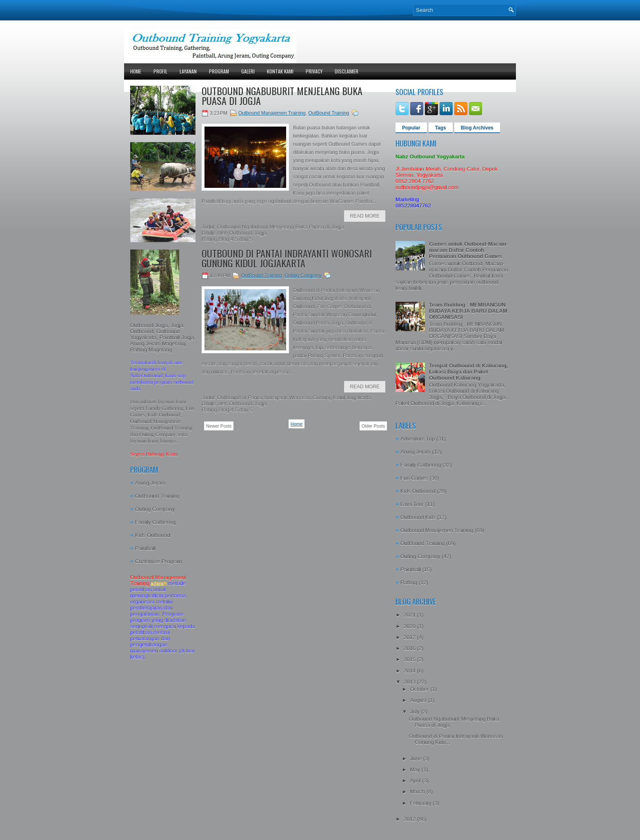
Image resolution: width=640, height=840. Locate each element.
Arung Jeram (150, 483)
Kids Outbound (153, 535)
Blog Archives (477, 128)
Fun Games (414, 478)
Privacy (314, 71)
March (418, 792)
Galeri (248, 71)
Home (136, 71)
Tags (441, 128)
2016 (410, 648)
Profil (160, 71)
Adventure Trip (418, 439)
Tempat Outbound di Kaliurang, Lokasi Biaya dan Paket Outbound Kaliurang (468, 372)
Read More (365, 216)
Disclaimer (347, 71)
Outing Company (155, 509)
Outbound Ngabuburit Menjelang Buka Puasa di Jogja (282, 96)
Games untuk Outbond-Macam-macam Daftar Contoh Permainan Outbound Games (468, 250)
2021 (410, 615)
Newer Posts (219, 426)
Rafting (409, 583)
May (416, 770)
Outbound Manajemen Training (272, 113)
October (420, 689)
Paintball (145, 548)
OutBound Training (157, 496)
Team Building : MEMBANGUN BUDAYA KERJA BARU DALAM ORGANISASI (468, 311)
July (416, 712)
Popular (411, 128)
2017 (410, 637)
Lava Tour (412, 504)
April (416, 781)
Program (219, 71)
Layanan (188, 71)
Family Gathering (155, 522)
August (419, 700)
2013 (410, 682)
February (422, 803)
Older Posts (373, 426)
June (417, 759)
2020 (410, 626)
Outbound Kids (418, 517)
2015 (410, 659)
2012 (410, 819)
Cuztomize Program (159, 561)
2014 (410, 671)
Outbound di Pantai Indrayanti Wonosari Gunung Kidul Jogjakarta (287, 258)
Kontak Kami (280, 71)
